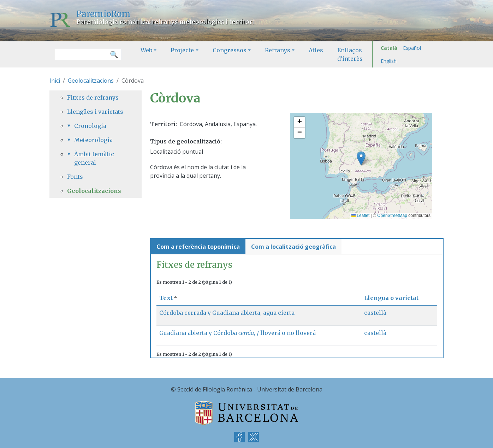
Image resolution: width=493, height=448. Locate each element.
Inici (55, 81)
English (389, 61)
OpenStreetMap (392, 216)
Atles (316, 50)
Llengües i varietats (95, 112)
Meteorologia (93, 140)
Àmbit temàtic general (94, 158)
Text (169, 298)
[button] (361, 158)
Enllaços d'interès (350, 54)
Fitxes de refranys (93, 98)
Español (412, 48)
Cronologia (90, 126)
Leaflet (360, 216)
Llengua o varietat (391, 298)
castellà (375, 313)
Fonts (75, 177)
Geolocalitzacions (91, 81)
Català (389, 48)
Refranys (278, 50)
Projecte (182, 50)
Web (146, 50)
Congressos (230, 50)
